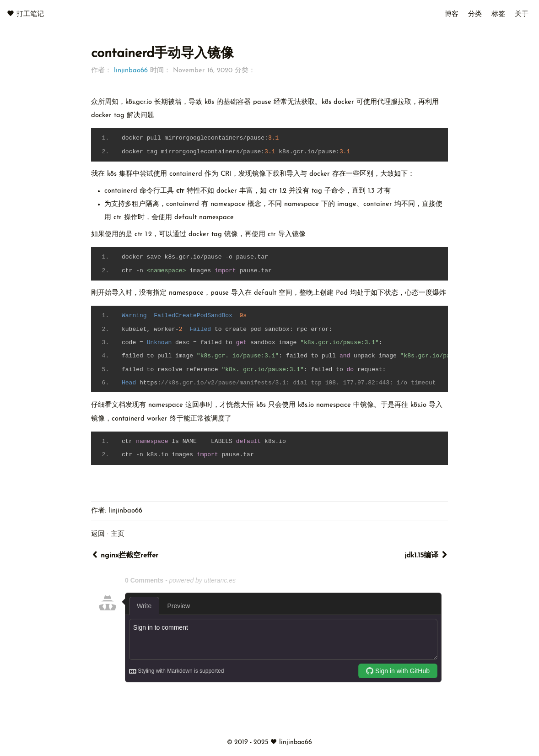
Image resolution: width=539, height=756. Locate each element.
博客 (452, 14)
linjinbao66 (131, 71)
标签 (498, 14)
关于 (522, 14)
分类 (475, 14)
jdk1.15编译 (426, 555)
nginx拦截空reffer (125, 555)
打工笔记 (30, 14)
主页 (118, 534)
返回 (98, 534)
